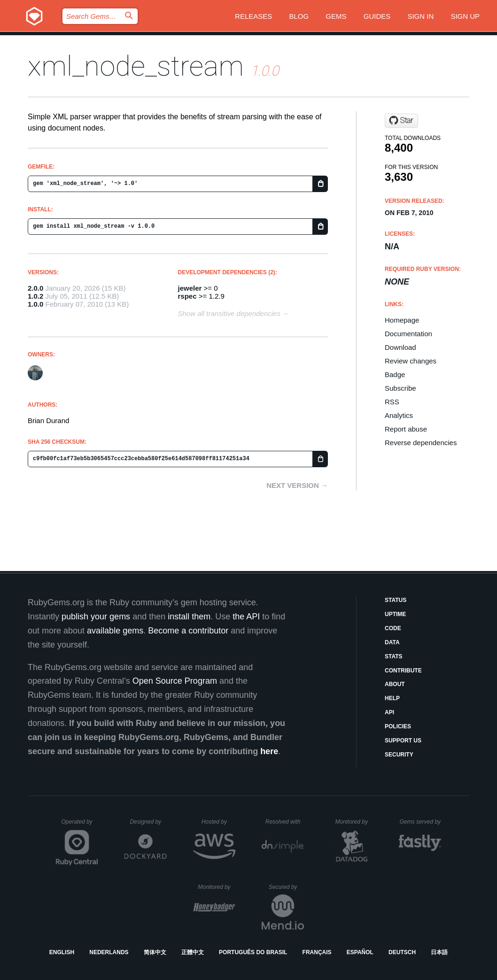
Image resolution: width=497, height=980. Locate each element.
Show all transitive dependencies (229, 313)
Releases (253, 16)
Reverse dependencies (421, 443)
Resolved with (285, 822)
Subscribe (400, 388)
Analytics (399, 415)
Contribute (403, 671)
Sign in (420, 16)
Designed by (148, 822)
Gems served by (421, 822)
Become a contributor (188, 631)
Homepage (402, 320)
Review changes (411, 361)
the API (246, 617)
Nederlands (109, 952)
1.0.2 (35, 296)
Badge (395, 374)
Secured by (286, 887)
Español (360, 952)
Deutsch (402, 952)
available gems (115, 631)
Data (392, 642)
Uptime (395, 614)
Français (317, 952)
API (389, 712)
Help (392, 698)
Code (393, 628)
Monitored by (354, 822)
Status (396, 600)
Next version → (297, 485)
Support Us (403, 741)
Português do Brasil (253, 952)
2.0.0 (35, 288)
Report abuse (406, 429)
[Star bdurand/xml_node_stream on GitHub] (401, 121)
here (269, 751)
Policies (398, 726)
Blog (299, 16)
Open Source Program (175, 681)
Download (400, 347)
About (395, 684)
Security (399, 755)
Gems (336, 16)
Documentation (408, 334)
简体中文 (155, 952)
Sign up (465, 16)
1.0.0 (35, 304)
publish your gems (96, 617)
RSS (392, 402)
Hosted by (218, 822)
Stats (394, 656)
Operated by (80, 825)
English (62, 952)
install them (189, 617)
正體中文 (193, 952)
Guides (377, 16)
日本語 (439, 952)
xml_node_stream (136, 66)
